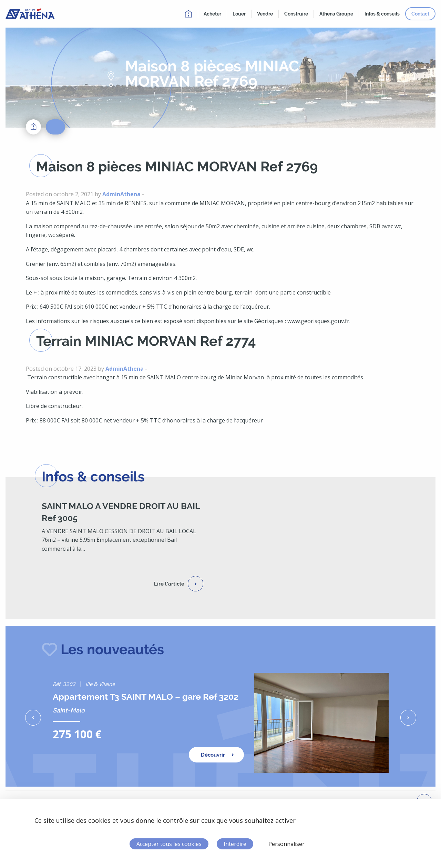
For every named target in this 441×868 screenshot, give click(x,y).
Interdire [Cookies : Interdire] (235, 844)
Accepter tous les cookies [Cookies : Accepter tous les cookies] (169, 844)
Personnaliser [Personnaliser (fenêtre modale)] (286, 844)
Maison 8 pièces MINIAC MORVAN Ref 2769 (177, 166)
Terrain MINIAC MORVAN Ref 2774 (146, 341)
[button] (33, 718)
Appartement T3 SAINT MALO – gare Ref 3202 (146, 697)
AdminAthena (121, 194)
